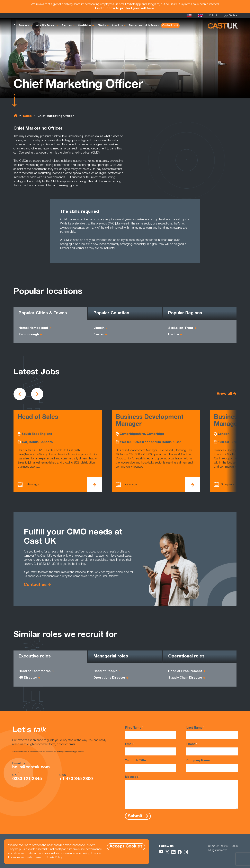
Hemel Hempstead (33, 328)
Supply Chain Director (185, 678)
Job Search (152, 26)
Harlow (174, 335)
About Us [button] (117, 26)
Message (181, 792)
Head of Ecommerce (35, 671)
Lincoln (99, 328)
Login (213, 16)
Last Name (212, 732)
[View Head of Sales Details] (95, 485)
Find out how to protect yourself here (125, 9)
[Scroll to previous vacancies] (20, 394)
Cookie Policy (54, 858)
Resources (135, 26)
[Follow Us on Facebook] (180, 852)
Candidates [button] (85, 26)
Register (231, 16)
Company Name (212, 766)
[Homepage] (200, 16)
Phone (212, 749)
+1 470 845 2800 (76, 779)
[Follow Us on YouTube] (161, 852)
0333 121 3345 (27, 779)
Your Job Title (151, 766)
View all (224, 394)
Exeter (99, 335)
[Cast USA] (189, 16)
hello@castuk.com (31, 768)
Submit (136, 816)
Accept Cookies (126, 847)
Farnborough (29, 335)
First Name (151, 732)
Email (151, 749)
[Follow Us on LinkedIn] (173, 852)
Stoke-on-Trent (181, 328)
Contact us (35, 585)
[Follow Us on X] (167, 852)
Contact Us (169, 26)
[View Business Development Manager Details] (193, 485)
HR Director (28, 678)
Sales (27, 116)
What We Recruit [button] (46, 26)
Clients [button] (102, 26)
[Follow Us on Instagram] (186, 852)
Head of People (106, 671)
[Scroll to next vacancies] (37, 394)
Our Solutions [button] (21, 26)
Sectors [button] (67, 26)
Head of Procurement (185, 671)
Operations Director (109, 678)
